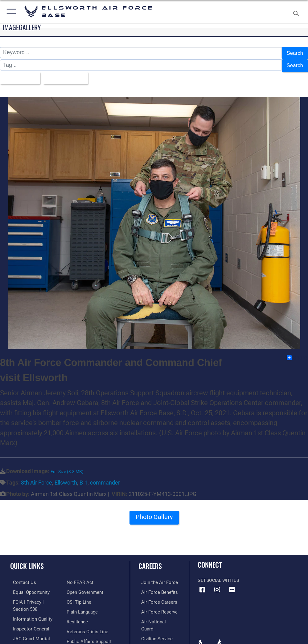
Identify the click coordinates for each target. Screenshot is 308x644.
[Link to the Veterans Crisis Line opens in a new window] (85, 625)
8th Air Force (37, 479)
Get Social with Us (218, 576)
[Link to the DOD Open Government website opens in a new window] (84, 588)
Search (294, 53)
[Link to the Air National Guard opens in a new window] (156, 616)
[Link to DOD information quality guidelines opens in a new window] (29, 613)
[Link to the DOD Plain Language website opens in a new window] (82, 607)
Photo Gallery (154, 515)
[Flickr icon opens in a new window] (232, 586)
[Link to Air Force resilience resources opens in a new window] (76, 616)
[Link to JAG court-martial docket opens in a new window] (35, 632)
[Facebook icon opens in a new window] (202, 586)
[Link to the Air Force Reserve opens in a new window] (155, 607)
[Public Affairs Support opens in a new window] (88, 635)
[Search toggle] (298, 12)
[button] (10, 12)
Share (297, 354)
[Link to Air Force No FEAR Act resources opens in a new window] (79, 578)
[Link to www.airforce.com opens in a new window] (155, 578)
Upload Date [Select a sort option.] (66, 75)
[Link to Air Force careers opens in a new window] (155, 597)
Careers (150, 562)
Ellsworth (66, 479)
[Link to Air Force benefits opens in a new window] (155, 588)
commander (105, 479)
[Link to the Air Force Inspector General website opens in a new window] (27, 623)
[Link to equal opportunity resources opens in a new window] (28, 588)
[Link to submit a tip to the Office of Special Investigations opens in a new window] (78, 597)
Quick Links (27, 562)
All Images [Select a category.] (19, 75)
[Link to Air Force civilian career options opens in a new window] (152, 625)
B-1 (84, 479)
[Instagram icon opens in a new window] (217, 586)
